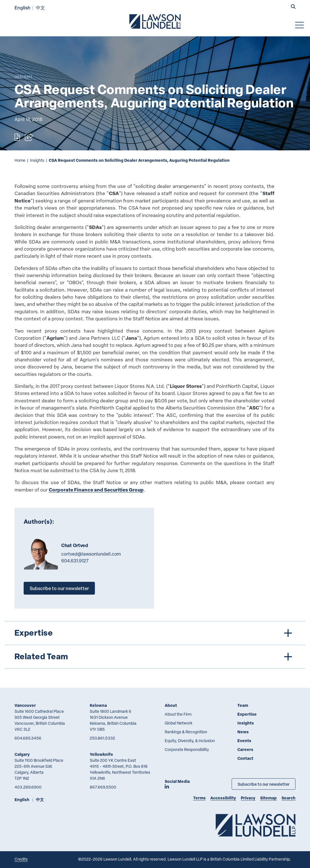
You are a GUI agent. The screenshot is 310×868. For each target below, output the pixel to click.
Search (288, 798)
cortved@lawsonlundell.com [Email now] (91, 554)
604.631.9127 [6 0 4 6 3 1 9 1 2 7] (75, 561)
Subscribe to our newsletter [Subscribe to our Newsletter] (264, 784)
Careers (245, 749)
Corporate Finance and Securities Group (96, 490)
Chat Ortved (75, 545)
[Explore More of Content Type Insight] (24, 77)
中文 (40, 8)
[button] (293, 7)
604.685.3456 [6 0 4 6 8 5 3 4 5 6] (28, 738)
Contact (245, 758)
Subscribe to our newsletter (59, 588)
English (23, 8)
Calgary (22, 754)
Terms (199, 798)
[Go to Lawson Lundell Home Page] (155, 21)
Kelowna (98, 705)
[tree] (155, 645)
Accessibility (223, 798)
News (243, 732)
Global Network (179, 723)
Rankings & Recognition (186, 732)
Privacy (248, 798)
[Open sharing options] (29, 137)
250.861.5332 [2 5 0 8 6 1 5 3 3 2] (102, 738)
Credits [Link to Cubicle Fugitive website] (21, 859)
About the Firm (178, 714)
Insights (37, 160)
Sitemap (268, 798)
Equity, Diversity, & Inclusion (190, 741)
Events (244, 741)
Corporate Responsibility (187, 749)
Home (20, 160)
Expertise (247, 714)
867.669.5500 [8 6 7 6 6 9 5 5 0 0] (103, 787)
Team (243, 705)
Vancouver (25, 705)
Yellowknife (101, 754)
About (171, 705)
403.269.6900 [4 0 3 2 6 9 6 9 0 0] (28, 787)
